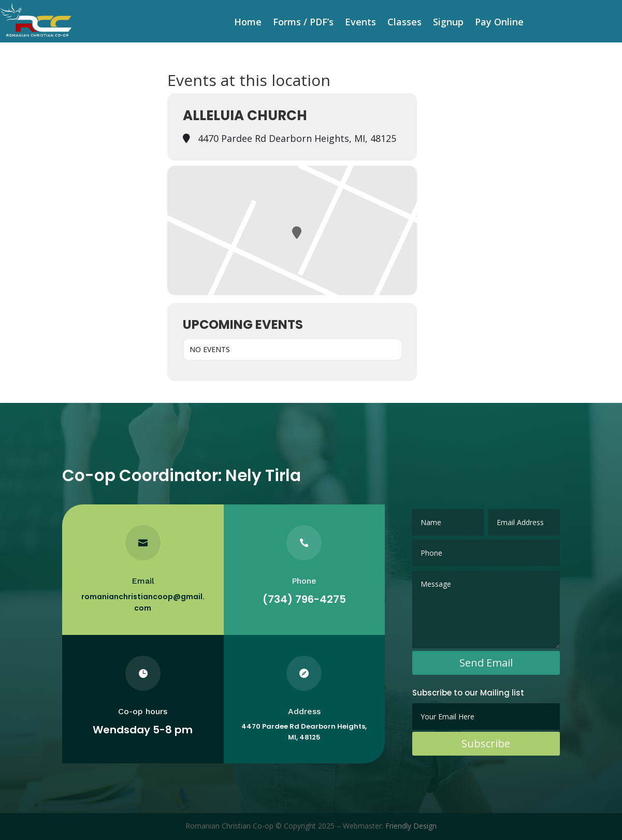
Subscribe (486, 743)
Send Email (486, 663)
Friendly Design (411, 826)
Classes (404, 23)
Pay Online (499, 23)
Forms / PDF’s (303, 23)
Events (360, 23)
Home (248, 23)
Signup (448, 23)
